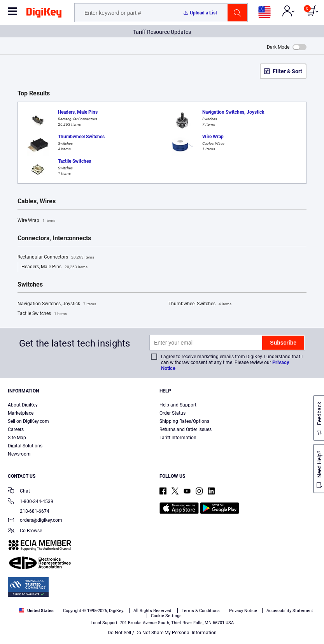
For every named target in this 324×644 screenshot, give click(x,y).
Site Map (17, 438)
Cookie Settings (166, 616)
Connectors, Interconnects (54, 238)
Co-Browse (25, 531)
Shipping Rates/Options (184, 421)
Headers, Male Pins (54, 267)
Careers (16, 429)
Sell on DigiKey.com (28, 421)
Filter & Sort (287, 71)
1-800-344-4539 (31, 502)
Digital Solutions (25, 446)
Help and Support (178, 405)
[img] (44, 14)
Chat (19, 492)
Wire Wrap (36, 221)
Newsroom (19, 454)
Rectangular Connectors (56, 257)
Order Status (173, 413)
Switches (30, 285)
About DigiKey (23, 405)
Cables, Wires (37, 201)
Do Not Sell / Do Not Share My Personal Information (162, 633)
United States (36, 611)
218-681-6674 (29, 511)
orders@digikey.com (35, 521)
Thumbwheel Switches (200, 304)
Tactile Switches (42, 314)
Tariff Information (178, 438)
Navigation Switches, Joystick (57, 304)
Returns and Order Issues (186, 429)
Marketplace (21, 413)
